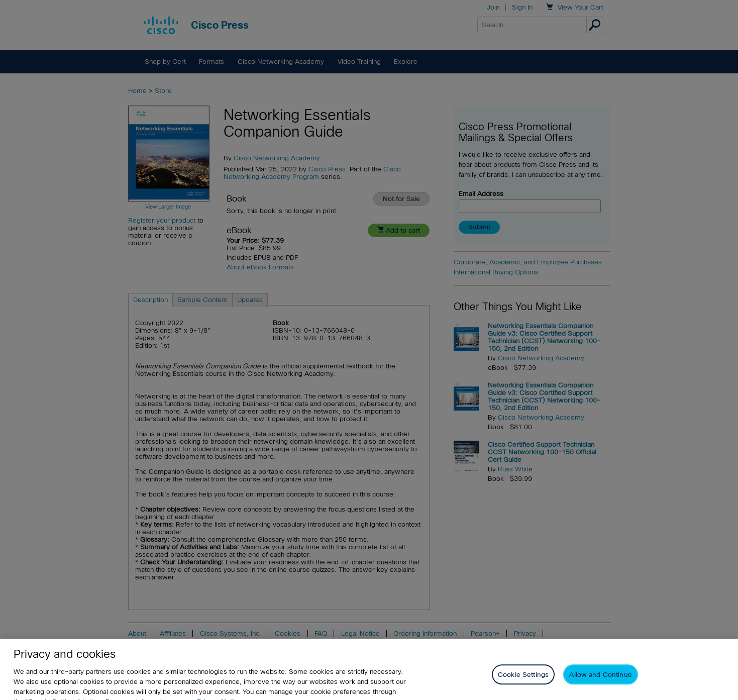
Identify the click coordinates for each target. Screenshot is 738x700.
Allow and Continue (600, 681)
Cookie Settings (523, 681)
